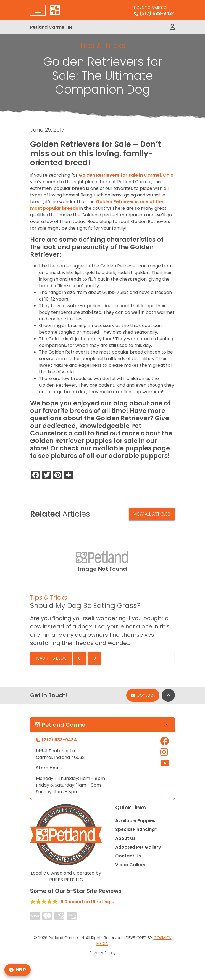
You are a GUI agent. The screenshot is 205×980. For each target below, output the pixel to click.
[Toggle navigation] (38, 10)
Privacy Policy (102, 953)
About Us (125, 838)
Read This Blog (51, 658)
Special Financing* (136, 829)
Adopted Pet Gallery (138, 847)
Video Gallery (130, 865)
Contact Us (128, 856)
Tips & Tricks (102, 46)
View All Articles (152, 514)
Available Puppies (135, 821)
